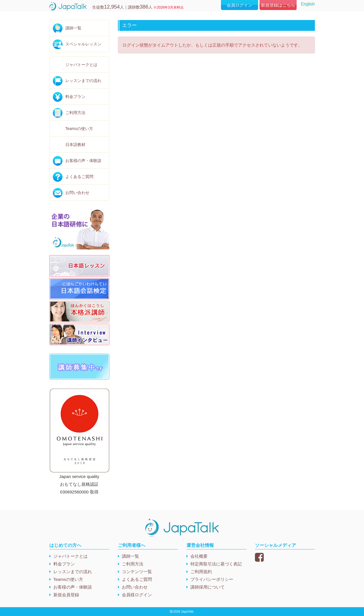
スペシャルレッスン (83, 44)
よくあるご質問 (79, 177)
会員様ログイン (137, 595)
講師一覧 (73, 28)
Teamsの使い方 (79, 129)
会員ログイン (240, 5)
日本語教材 (75, 145)
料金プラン (75, 97)
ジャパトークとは (81, 65)
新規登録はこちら (278, 5)
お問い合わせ (77, 193)
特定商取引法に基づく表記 (216, 564)
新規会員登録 (66, 595)
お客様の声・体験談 (83, 161)
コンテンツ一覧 (137, 572)
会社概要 (199, 556)
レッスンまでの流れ (83, 81)
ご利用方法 (75, 113)
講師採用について (208, 587)
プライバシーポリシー (212, 579)
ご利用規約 (201, 572)
